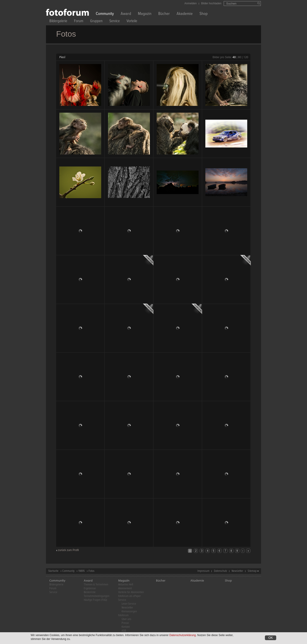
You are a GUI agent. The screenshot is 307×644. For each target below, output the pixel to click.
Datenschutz (221, 571)
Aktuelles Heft (126, 585)
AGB (124, 631)
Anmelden (191, 3)
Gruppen (96, 22)
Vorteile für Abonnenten (131, 592)
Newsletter (237, 571)
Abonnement (125, 588)
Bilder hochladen (211, 3)
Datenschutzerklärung (183, 635)
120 (246, 57)
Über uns (126, 619)
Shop (204, 14)
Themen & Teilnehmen (96, 585)
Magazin (145, 14)
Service (115, 22)
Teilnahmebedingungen (97, 596)
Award (126, 14)
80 (240, 57)
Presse (125, 623)
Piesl (62, 57)
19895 (82, 571)
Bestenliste (90, 592)
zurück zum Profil (68, 550)
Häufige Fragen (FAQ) (95, 600)
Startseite (53, 571)
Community (105, 14)
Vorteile (132, 22)
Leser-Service (129, 604)
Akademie (185, 14)
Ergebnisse (90, 588)
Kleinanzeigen (129, 612)
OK (271, 638)
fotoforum (123, 615)
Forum (79, 22)
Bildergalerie (58, 22)
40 (234, 57)
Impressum (203, 571)
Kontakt (126, 627)
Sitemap (252, 571)
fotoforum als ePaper (130, 596)
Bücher (164, 14)
